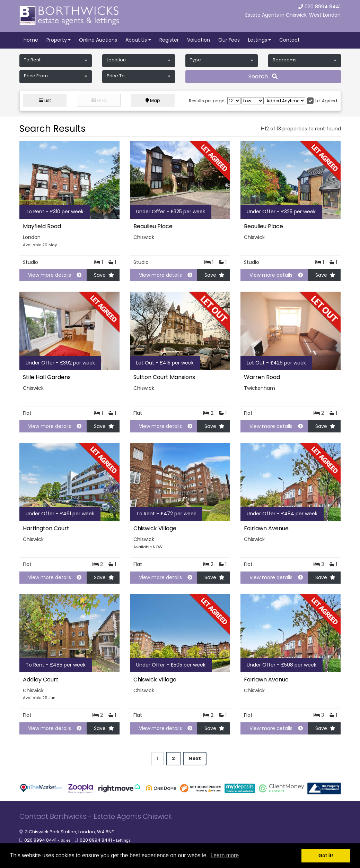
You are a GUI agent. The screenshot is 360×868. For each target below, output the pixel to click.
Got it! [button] (326, 856)
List (45, 100)
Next (195, 758)
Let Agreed (326, 101)
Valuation (199, 40)
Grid (99, 100)
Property (57, 40)
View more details (52, 275)
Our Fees (229, 40)
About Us (136, 40)
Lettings (258, 40)
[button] (56, 61)
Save (104, 275)
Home (31, 40)
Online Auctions (98, 40)
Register (169, 40)
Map (153, 100)
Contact (289, 40)
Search (263, 76)
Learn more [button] (225, 855)
